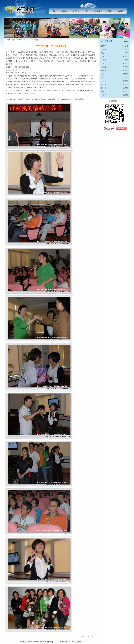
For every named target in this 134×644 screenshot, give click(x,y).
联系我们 (120, 11)
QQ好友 (53, 642)
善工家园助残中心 (20, 9)
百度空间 (65, 642)
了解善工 (65, 11)
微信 (48, 642)
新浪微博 (36, 642)
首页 (54, 11)
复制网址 (78, 642)
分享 (87, 11)
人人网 (59, 642)
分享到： (23, 642)
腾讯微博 (43, 642)
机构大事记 (98, 11)
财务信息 (109, 11)
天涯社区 (72, 642)
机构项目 (76, 11)
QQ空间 (30, 642)
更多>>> (126, 42)
